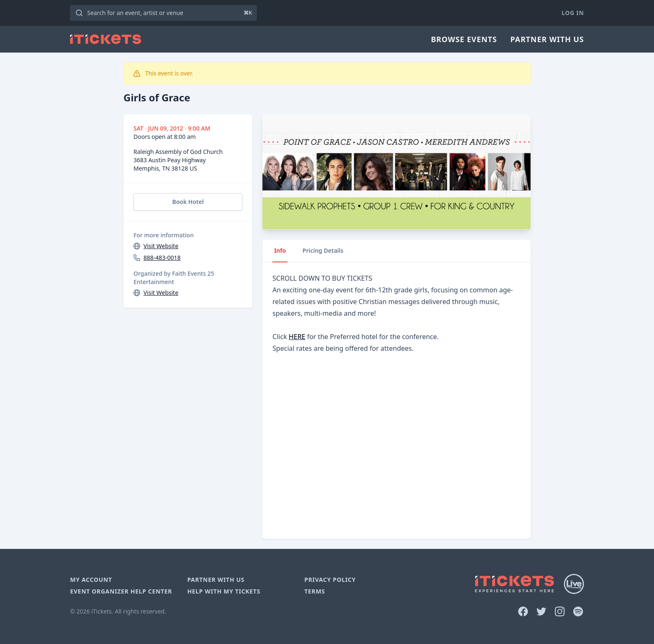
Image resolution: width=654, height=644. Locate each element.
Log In (573, 13)
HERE (297, 337)
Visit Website (161, 246)
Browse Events (464, 39)
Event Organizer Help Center (121, 591)
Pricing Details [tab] (323, 250)
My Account (91, 580)
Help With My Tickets (224, 591)
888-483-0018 (162, 258)
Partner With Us (547, 39)
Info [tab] (280, 250)
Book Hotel (188, 202)
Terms (315, 591)
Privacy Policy (330, 580)
